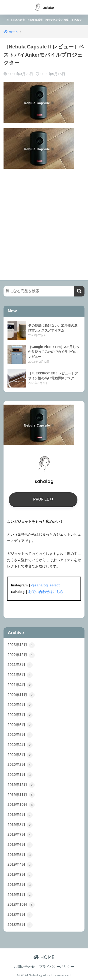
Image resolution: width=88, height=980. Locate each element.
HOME (44, 957)
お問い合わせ (24, 967)
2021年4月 (20, 685)
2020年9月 (20, 705)
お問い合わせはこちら (46, 592)
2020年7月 (20, 715)
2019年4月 (20, 865)
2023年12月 (21, 645)
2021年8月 (20, 665)
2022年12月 (21, 655)
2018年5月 (20, 925)
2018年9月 (20, 915)
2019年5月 (20, 855)
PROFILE (43, 499)
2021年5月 (20, 675)
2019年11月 (21, 795)
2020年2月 (20, 765)
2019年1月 (20, 895)
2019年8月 (20, 825)
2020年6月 (20, 725)
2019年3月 (20, 875)
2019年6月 (20, 845)
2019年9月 (20, 815)
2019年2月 (20, 885)
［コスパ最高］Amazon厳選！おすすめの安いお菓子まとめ (44, 20)
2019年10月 (21, 805)
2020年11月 (21, 695)
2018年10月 (21, 905)
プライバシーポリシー (57, 967)
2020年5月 (20, 735)
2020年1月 (20, 775)
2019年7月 (20, 835)
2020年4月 (20, 745)
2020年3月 (20, 755)
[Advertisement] (44, 220)
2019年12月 (21, 785)
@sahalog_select (45, 585)
